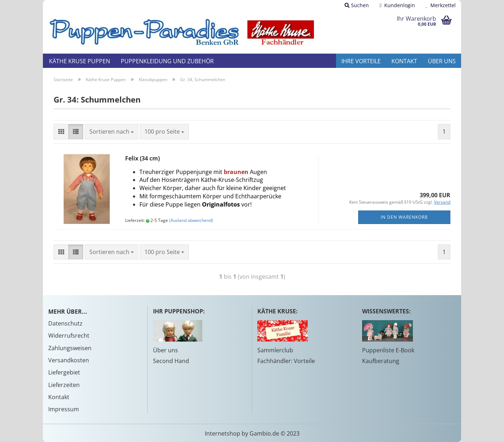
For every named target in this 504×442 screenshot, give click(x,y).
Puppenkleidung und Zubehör (167, 61)
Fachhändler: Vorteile (286, 361)
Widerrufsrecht (69, 336)
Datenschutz (65, 323)
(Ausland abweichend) (191, 220)
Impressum (64, 409)
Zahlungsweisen (70, 348)
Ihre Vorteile (361, 61)
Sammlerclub (275, 350)
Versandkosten (69, 360)
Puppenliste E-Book (388, 350)
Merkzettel (441, 5)
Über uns (442, 61)
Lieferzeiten (64, 385)
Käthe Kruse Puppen (80, 61)
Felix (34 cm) (142, 158)
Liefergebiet (64, 372)
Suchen (357, 5)
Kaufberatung (381, 361)
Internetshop (223, 433)
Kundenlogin (397, 5)
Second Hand (171, 361)
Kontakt (404, 61)
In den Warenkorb (404, 217)
